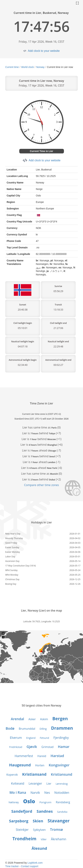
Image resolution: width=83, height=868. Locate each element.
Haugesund (20, 765)
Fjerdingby (61, 738)
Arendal (18, 719)
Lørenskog (62, 784)
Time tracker (12, 866)
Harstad (57, 756)
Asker (32, 719)
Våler (44, 839)
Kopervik (12, 775)
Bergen (60, 718)
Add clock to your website (44, 51)
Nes (47, 793)
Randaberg (63, 802)
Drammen (62, 728)
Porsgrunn (45, 802)
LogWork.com (35, 863)
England (31, 738)
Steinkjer (22, 830)
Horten (40, 765)
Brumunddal (27, 729)
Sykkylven (39, 830)
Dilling (43, 729)
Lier (49, 784)
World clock (27, 67)
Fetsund (44, 738)
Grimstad (48, 747)
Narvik (35, 793)
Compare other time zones (42, 485)
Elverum (16, 738)
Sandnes (45, 811)
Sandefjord (22, 811)
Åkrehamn (59, 839)
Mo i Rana (18, 792)
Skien (38, 821)
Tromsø (56, 829)
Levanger (35, 783)
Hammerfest (24, 756)
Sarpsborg (19, 821)
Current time (12, 67)
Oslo (29, 801)
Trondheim (24, 839)
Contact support (30, 866)
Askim (44, 719)
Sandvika (62, 812)
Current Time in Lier (42, 151)
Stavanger (59, 821)
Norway (40, 67)
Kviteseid (18, 783)
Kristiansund (61, 774)
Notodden (62, 793)
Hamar (64, 747)
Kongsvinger (59, 765)
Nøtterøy (14, 802)
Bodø (10, 728)
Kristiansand (34, 774)
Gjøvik (32, 747)
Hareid (42, 756)
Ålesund (39, 848)
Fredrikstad (16, 747)
